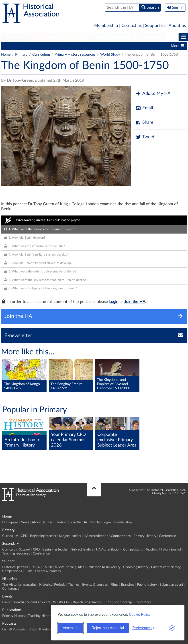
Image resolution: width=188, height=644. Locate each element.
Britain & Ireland (40, 629)
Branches (128, 585)
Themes (74, 585)
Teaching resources (16, 554)
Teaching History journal (163, 550)
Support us (155, 26)
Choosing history (136, 567)
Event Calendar (13, 602)
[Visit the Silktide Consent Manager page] (172, 628)
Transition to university (104, 567)
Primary (15, 37)
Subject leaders (88, 46)
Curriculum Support (16, 550)
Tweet (145, 137)
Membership (106, 26)
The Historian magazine (19, 585)
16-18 (47, 567)
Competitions (151, 46)
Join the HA (135, 302)
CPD (31, 46)
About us (177, 26)
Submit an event (171, 585)
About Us (39, 522)
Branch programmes (87, 602)
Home (6, 55)
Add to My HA (153, 94)
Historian (151, 37)
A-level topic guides (69, 567)
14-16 (35, 567)
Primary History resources (75, 55)
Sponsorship (123, 602)
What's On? (62, 602)
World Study (110, 55)
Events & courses (48, 571)
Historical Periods (52, 585)
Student (75, 37)
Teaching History (40, 616)
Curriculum (12, 46)
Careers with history (166, 567)
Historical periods (15, 567)
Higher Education (112, 37)
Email (144, 108)
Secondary (45, 37)
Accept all (70, 628)
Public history (147, 585)
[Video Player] (94, 220)
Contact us (132, 26)
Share (145, 123)
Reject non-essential (108, 628)
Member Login (100, 522)
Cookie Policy (140, 615)
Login (114, 302)
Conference (168, 536)
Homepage (10, 522)
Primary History (145, 536)
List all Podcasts (14, 629)
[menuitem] (15, 37)
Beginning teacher (56, 46)
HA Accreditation (120, 46)
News (25, 522)
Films (29, 571)
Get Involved (58, 522)
